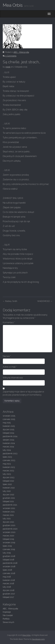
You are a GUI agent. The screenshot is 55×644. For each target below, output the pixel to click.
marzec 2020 (8, 536)
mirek (8, 67)
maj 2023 (7, 464)
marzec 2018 (8, 583)
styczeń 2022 (8, 495)
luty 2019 (7, 553)
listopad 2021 (8, 501)
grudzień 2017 (9, 594)
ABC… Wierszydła (10, 609)
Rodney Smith (10, 301)
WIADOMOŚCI (45, 301)
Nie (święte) (8, 615)
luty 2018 (7, 587)
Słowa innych (8, 622)
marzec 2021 (8, 515)
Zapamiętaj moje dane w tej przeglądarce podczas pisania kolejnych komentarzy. (23, 393)
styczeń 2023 (9, 477)
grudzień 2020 (9, 525)
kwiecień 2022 (9, 488)
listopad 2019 (8, 539)
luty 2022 (7, 491)
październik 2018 (10, 563)
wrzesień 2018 (9, 566)
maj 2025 (7, 423)
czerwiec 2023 (9, 460)
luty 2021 (7, 519)
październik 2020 (10, 529)
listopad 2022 (8, 481)
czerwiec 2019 (9, 549)
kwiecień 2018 (9, 580)
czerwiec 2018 (9, 573)
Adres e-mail (10, 367)
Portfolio (6, 619)
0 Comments (11, 56)
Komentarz (9, 322)
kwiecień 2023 (9, 467)
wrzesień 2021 (9, 508)
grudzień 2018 (9, 556)
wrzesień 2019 (9, 543)
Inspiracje (7, 612)
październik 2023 (10, 453)
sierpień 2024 (8, 440)
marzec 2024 (8, 447)
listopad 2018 (8, 560)
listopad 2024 (8, 433)
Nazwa (7, 356)
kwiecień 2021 (9, 512)
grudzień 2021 (9, 498)
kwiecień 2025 (9, 426)
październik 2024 (10, 436)
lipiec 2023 (7, 457)
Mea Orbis (13, 5)
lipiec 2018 (7, 570)
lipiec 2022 (7, 484)
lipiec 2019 (7, 546)
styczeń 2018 (9, 590)
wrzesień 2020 (9, 532)
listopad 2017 (8, 597)
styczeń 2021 (8, 522)
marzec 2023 (8, 471)
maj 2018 (7, 577)
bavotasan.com (38, 639)
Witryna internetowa (13, 378)
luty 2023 (7, 474)
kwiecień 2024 (9, 443)
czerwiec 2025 (9, 419)
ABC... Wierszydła (21, 52)
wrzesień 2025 (9, 416)
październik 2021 (10, 505)
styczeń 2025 (8, 430)
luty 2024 (7, 450)
